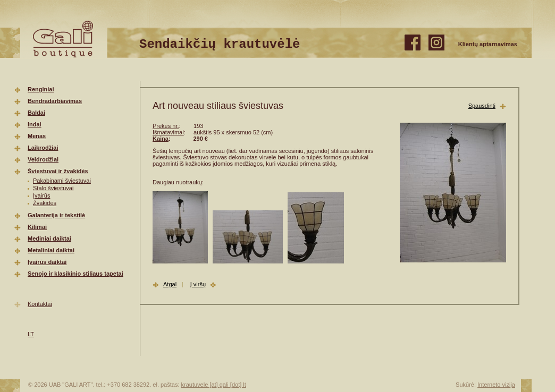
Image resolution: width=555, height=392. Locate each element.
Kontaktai (40, 304)
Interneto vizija (496, 385)
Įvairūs (41, 195)
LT (31, 334)
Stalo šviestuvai (53, 188)
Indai (35, 124)
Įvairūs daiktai (47, 262)
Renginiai (41, 89)
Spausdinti (482, 106)
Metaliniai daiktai (51, 250)
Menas (37, 136)
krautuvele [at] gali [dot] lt (214, 385)
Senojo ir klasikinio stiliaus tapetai (75, 274)
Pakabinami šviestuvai (62, 181)
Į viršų (198, 284)
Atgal (170, 284)
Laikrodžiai (43, 148)
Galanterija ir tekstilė (56, 215)
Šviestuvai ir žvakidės (58, 171)
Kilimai (37, 227)
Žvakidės (45, 203)
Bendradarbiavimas (55, 101)
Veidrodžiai (43, 159)
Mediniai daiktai (49, 238)
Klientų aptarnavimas (488, 44)
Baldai (36, 113)
